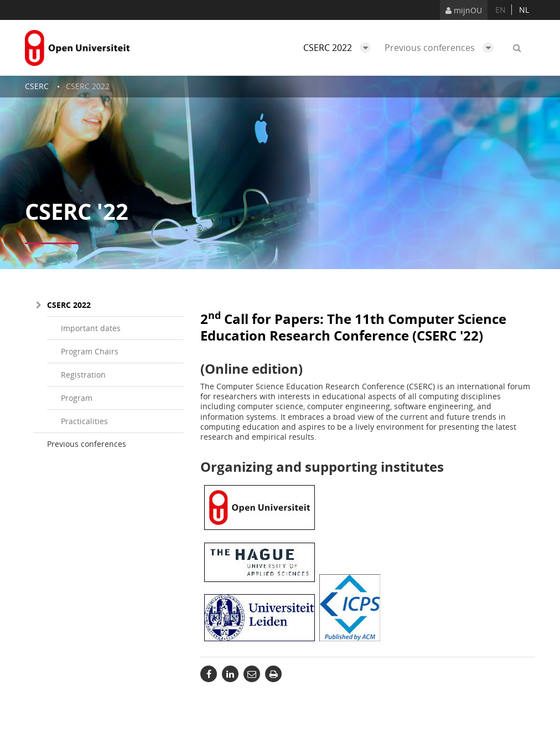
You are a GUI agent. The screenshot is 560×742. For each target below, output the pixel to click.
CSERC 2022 (340, 48)
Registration (83, 375)
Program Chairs (90, 351)
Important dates (91, 328)
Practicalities (84, 421)
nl (524, 10)
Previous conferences (442, 48)
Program (77, 398)
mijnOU (464, 10)
